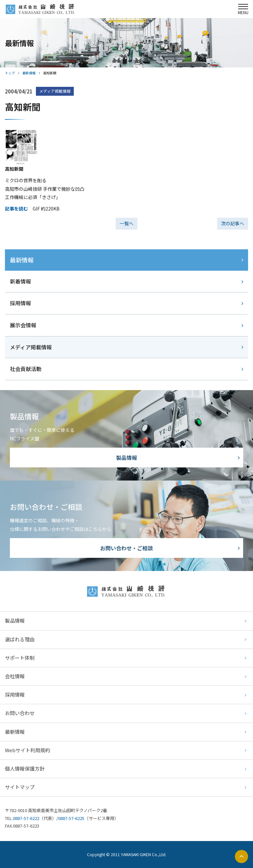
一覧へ (126, 223)
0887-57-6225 (71, 818)
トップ (10, 73)
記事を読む (16, 209)
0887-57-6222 (26, 818)
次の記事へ (233, 223)
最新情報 (29, 73)
